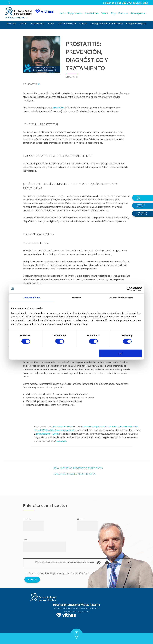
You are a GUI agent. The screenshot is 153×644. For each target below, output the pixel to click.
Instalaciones (92, 13)
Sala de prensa (138, 13)
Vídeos (105, 13)
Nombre (81, 519)
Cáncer (83, 23)
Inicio (63, 13)
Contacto (123, 13)
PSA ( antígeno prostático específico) (78, 468)
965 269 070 (69, 611)
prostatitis (58, 108)
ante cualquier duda (62, 426)
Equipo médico (75, 13)
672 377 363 (84, 611)
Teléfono (27, 519)
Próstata (11, 23)
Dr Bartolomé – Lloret (47, 434)
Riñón (51, 23)
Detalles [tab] (76, 298)
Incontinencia (37, 23)
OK (120, 353)
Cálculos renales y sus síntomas (75, 474)
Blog (113, 13)
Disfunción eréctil (67, 23)
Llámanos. (61, 441)
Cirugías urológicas (136, 23)
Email (25, 540)
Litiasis (23, 23)
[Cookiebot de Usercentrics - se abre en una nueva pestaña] (129, 289)
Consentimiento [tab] (31, 298)
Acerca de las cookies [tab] (122, 298)
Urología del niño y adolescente (107, 23)
